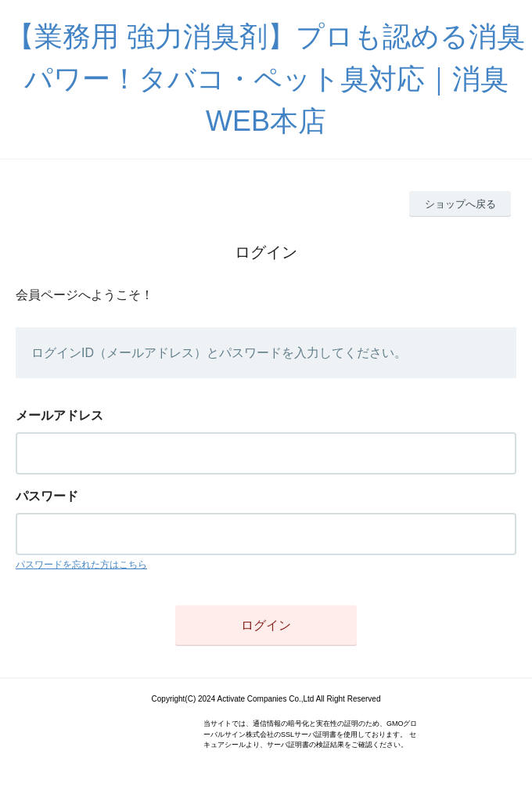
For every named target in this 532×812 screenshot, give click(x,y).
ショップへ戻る (460, 204)
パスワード (47, 496)
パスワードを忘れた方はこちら (81, 565)
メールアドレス (59, 415)
